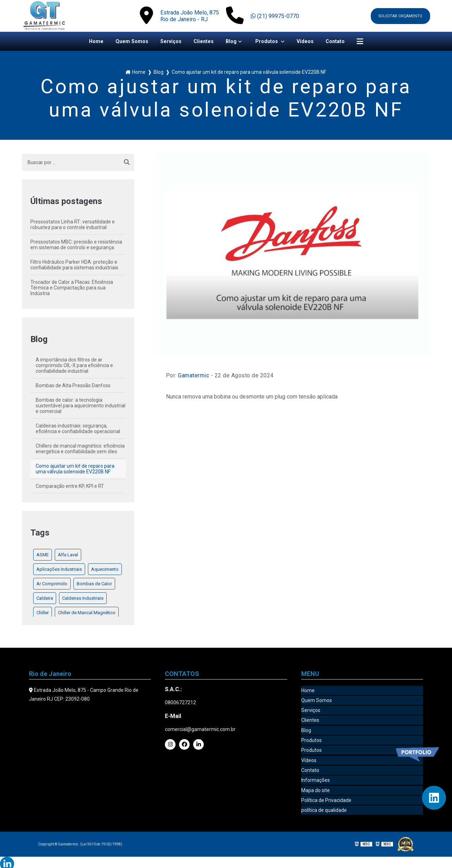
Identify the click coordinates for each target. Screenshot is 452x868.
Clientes (203, 42)
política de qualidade (324, 802)
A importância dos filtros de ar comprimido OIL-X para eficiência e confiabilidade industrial (74, 366)
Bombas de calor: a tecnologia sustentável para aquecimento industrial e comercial (81, 407)
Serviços (168, 42)
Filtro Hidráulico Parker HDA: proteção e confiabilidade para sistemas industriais (74, 266)
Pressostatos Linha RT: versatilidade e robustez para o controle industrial (73, 226)
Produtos (270, 42)
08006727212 (180, 704)
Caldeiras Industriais (83, 599)
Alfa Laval (68, 556)
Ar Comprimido (52, 585)
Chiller (43, 614)
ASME (43, 556)
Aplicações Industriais (59, 570)
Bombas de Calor (94, 585)
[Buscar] (127, 163)
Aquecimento (105, 570)
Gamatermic (194, 376)
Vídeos (310, 42)
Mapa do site (316, 783)
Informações (316, 774)
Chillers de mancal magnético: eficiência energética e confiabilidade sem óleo (80, 450)
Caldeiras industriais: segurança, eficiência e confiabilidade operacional (78, 430)
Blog (232, 42)
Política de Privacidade (326, 792)
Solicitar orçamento (398, 16)
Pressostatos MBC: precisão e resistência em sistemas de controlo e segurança (76, 246)
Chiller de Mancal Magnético (87, 614)
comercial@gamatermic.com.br (200, 730)
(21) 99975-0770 (273, 16)
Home (88, 42)
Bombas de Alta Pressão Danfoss (73, 387)
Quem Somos (126, 42)
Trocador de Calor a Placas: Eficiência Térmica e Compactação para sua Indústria (72, 289)
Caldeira (45, 599)
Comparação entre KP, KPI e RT (70, 487)
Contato (342, 42)
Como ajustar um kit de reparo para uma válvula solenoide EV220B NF (75, 470)
